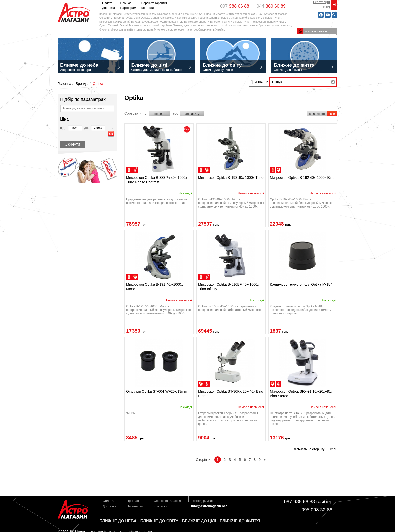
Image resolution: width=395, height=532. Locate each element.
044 (271, 6)
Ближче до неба (118, 521)
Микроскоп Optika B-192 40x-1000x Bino (302, 178)
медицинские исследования (135, 170)
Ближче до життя (240, 521)
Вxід (326, 7)
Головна (64, 84)
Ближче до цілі (199, 521)
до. (86, 128)
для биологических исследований (129, 170)
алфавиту (192, 114)
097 (235, 6)
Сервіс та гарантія (154, 3)
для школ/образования (207, 170)
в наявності (317, 114)
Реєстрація (321, 2)
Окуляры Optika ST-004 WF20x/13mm (157, 391)
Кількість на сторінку (309, 449)
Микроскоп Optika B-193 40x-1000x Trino (231, 178)
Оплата (107, 3)
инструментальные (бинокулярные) (207, 384)
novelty (187, 129)
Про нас (126, 3)
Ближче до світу (159, 521)
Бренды (82, 84)
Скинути (72, 144)
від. (63, 128)
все (332, 114)
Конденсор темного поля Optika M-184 (301, 284)
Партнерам (128, 8)
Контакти (148, 8)
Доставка (109, 8)
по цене (160, 114)
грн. (110, 128)
